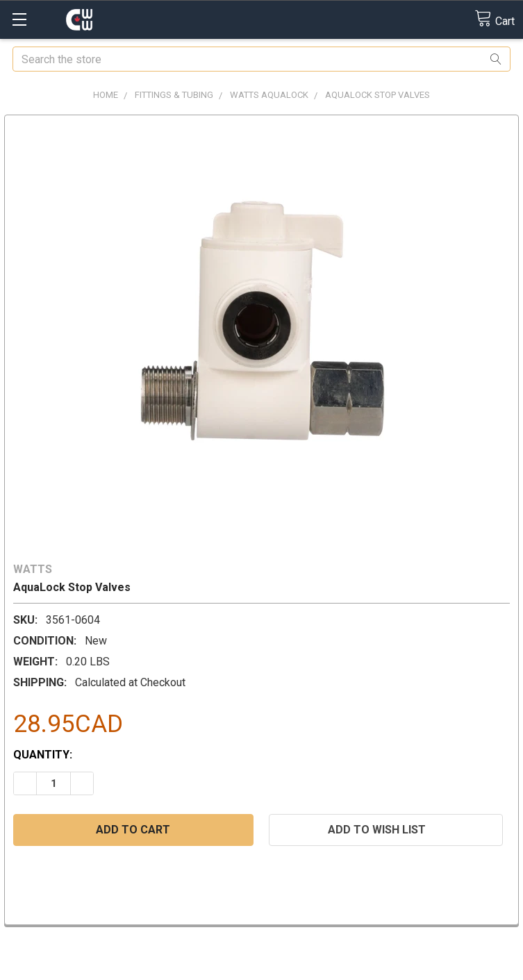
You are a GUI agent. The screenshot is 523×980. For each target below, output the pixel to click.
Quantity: (43, 755)
